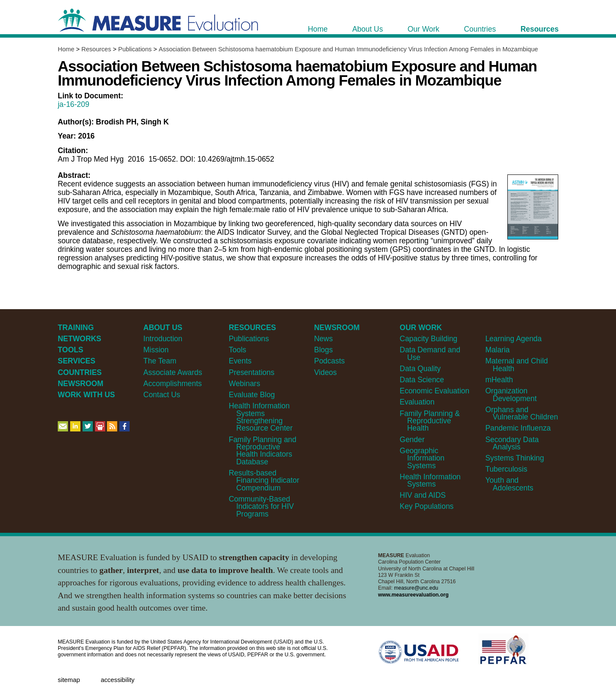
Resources (96, 49)
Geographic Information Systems (422, 458)
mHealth (499, 380)
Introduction (163, 339)
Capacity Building (428, 339)
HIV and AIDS (423, 495)
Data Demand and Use (430, 353)
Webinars (244, 384)
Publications (135, 49)
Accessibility (117, 680)
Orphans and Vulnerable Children (521, 413)
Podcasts (329, 361)
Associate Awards (173, 372)
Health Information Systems (430, 480)
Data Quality (420, 369)
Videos (325, 372)
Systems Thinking (514, 458)
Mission (156, 350)
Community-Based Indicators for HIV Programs (261, 506)
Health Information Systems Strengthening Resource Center (261, 417)
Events (240, 361)
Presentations (252, 372)
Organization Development (511, 394)
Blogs (323, 350)
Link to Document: (90, 96)
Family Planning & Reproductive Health (430, 421)
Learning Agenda (513, 339)
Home (66, 49)
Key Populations (426, 506)
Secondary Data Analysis (512, 443)
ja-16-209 (74, 104)
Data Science (422, 380)
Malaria (497, 350)
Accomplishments (173, 384)
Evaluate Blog (252, 395)
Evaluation (417, 402)
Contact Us (162, 395)
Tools (238, 350)
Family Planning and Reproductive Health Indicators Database (263, 451)
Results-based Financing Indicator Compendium (264, 480)
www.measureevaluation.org (413, 595)
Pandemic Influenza (518, 428)
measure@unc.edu (416, 588)
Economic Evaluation (434, 391)
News (323, 339)
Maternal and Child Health (516, 365)
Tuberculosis (506, 469)
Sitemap (69, 680)
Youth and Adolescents (509, 484)
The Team (160, 361)
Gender (412, 440)
